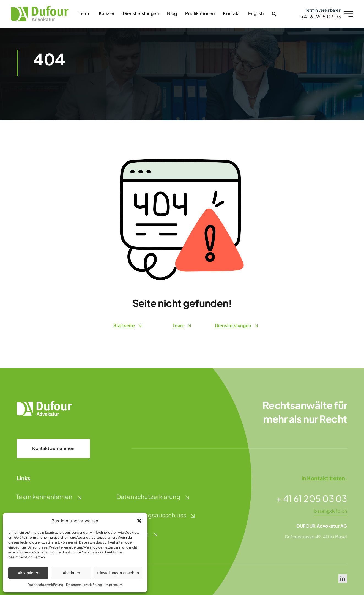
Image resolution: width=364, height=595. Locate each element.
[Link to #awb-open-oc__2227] (347, 14)
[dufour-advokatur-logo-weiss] (44, 403)
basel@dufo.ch (330, 511)
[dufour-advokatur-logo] (38, 8)
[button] (139, 521)
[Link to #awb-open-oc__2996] (272, 14)
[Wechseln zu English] (254, 14)
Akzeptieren (28, 573)
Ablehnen (71, 573)
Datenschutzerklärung (46, 585)
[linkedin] (343, 578)
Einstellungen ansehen (118, 573)
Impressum (114, 585)
